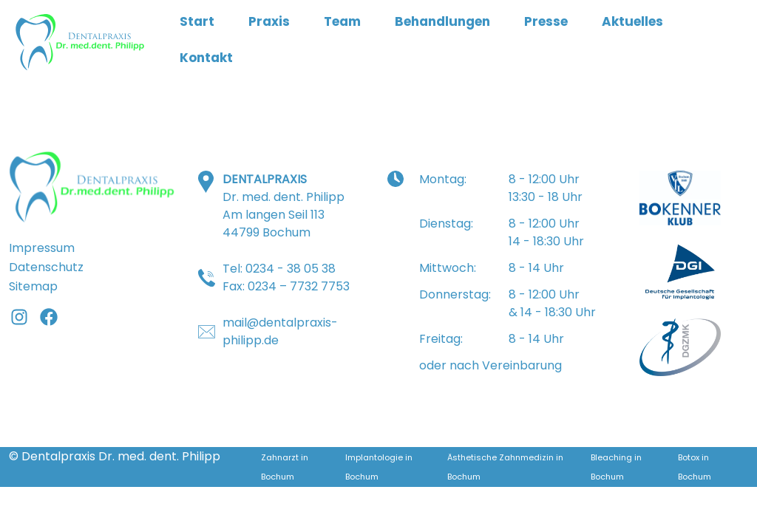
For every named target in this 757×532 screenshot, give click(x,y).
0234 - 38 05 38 (291, 269)
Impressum (42, 248)
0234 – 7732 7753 (299, 286)
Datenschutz (46, 267)
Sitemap (33, 286)
